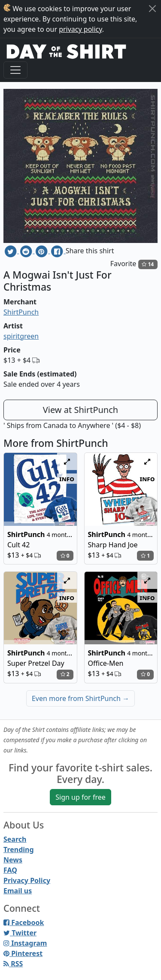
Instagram (25, 943)
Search (15, 839)
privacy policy (80, 29)
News (13, 860)
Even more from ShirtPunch (80, 698)
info (67, 479)
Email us (18, 891)
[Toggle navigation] (15, 70)
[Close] (152, 9)
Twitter (20, 933)
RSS (13, 964)
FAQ (10, 870)
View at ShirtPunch (80, 410)
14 (148, 264)
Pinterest (23, 953)
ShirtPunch (21, 312)
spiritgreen (21, 336)
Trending (19, 850)
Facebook (24, 922)
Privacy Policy (27, 880)
